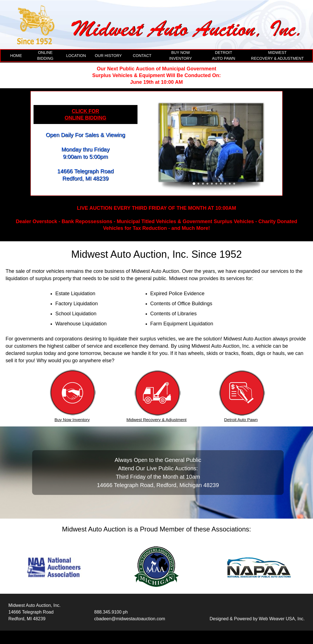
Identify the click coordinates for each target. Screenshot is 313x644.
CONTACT (142, 56)
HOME (16, 56)
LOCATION (76, 56)
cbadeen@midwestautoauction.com (130, 619)
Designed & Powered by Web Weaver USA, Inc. (257, 619)
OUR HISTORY (108, 56)
